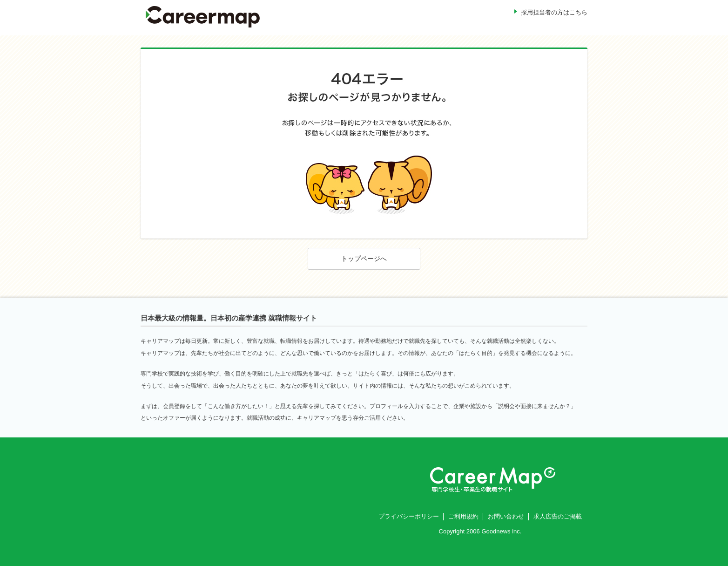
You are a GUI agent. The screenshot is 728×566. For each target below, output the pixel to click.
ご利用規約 (463, 516)
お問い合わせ (506, 516)
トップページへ (364, 259)
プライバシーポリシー (409, 516)
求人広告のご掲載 (558, 516)
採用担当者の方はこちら (554, 12)
